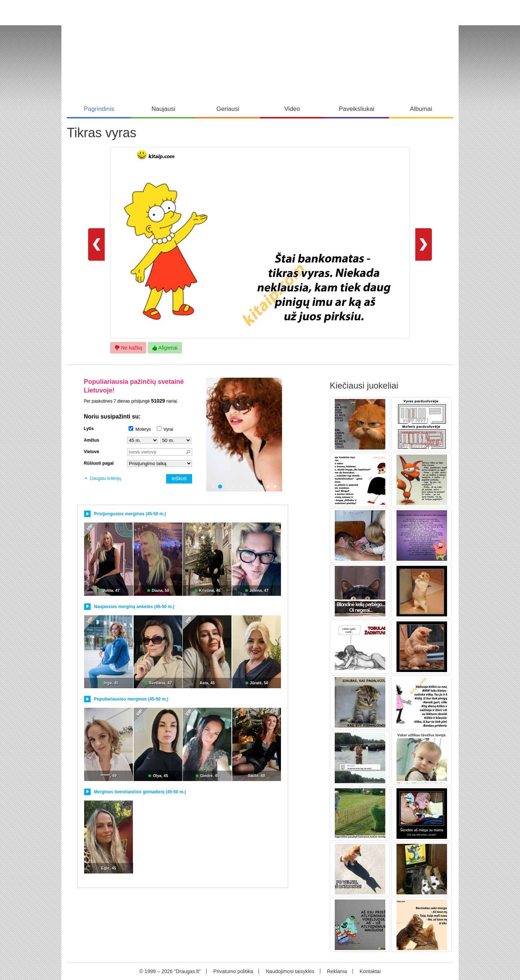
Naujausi (163, 109)
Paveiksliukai (356, 109)
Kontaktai (370, 971)
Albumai (421, 109)
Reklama (337, 971)
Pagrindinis (99, 109)
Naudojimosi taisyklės (290, 971)
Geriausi (228, 109)
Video (292, 109)
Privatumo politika (233, 971)
